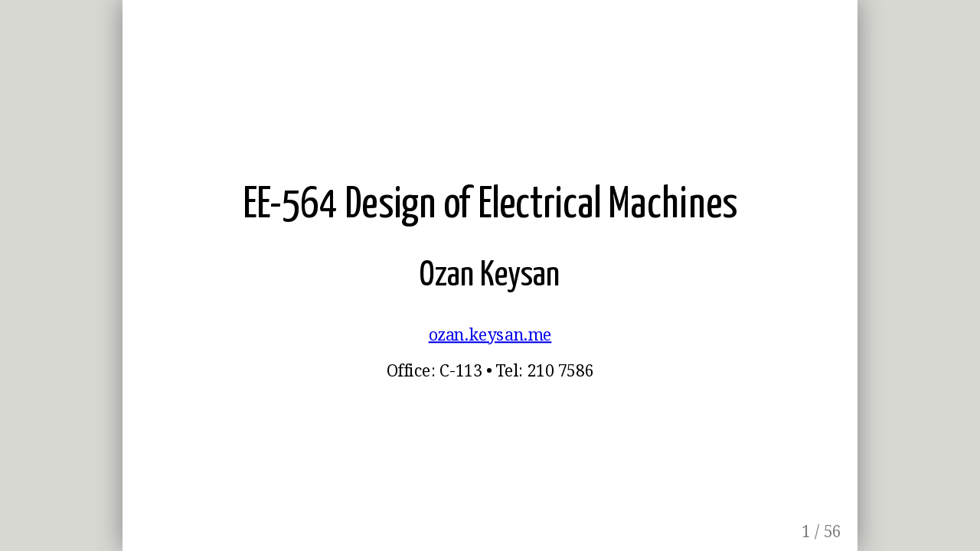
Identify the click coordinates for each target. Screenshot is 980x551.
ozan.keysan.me (490, 335)
